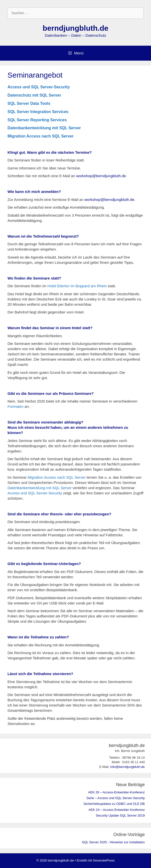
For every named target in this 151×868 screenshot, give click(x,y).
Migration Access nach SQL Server (41, 136)
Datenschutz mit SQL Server (34, 95)
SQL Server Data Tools (29, 103)
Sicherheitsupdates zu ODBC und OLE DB (114, 804)
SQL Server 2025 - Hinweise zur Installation (113, 842)
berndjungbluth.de (75, 28)
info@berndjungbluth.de (128, 767)
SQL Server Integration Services (38, 112)
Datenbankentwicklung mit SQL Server (44, 128)
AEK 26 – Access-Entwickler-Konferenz (116, 792)
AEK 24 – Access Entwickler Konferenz (117, 810)
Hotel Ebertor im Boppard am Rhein (77, 286)
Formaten (15, 406)
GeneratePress (104, 860)
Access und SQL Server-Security (39, 87)
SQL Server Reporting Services (37, 120)
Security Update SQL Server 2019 (120, 815)
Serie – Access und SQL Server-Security (116, 798)
